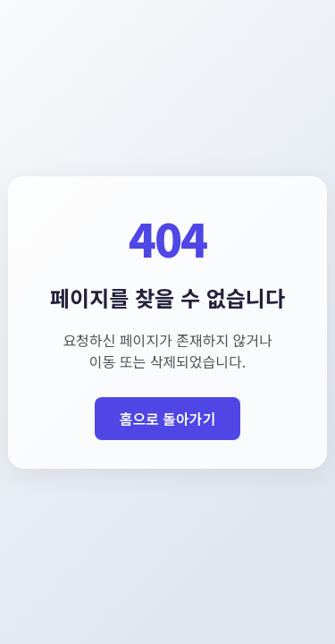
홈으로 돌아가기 (168, 419)
